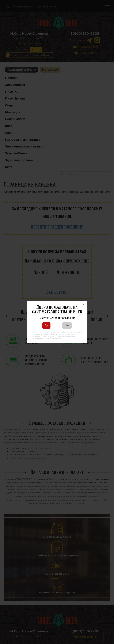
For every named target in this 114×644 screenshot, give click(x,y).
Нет (67, 325)
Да (46, 325)
